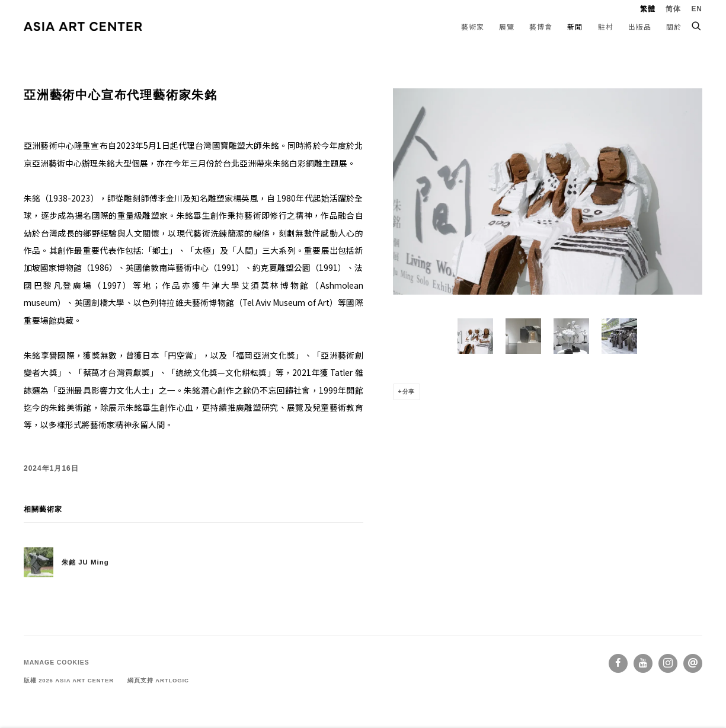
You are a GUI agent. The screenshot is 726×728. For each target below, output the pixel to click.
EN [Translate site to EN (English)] (697, 9)
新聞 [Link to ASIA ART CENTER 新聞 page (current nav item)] (575, 26)
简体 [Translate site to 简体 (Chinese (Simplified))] (673, 9)
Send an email (693, 663)
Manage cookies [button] (57, 662)
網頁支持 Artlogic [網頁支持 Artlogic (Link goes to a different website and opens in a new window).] (158, 680)
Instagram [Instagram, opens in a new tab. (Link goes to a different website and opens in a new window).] (668, 663)
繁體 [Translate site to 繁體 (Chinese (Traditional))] (648, 9)
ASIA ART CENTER (83, 26)
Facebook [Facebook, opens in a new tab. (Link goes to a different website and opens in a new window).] (618, 663)
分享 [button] (409, 392)
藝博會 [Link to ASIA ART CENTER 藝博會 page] (541, 26)
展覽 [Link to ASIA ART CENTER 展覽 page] (507, 26)
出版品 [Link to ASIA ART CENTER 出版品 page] (640, 26)
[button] (475, 336)
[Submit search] (697, 24)
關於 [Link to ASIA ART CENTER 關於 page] (674, 26)
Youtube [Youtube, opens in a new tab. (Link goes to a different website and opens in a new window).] (643, 663)
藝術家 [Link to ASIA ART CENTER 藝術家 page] (473, 26)
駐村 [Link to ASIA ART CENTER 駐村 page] (606, 26)
